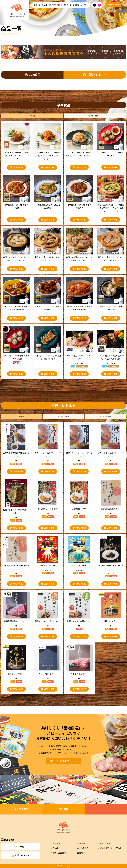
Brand (44, 5)
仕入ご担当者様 (54, 5)
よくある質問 (75, 5)
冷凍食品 (32, 74)
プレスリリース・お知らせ (111, 848)
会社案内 (84, 5)
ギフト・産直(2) (105, 416)
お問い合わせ (115, 5)
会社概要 (63, 809)
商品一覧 (37, 5)
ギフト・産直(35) (95, 116)
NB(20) (32, 116)
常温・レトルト (95, 74)
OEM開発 (65, 5)
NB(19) (22, 416)
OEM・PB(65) (64, 416)
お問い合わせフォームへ (66, 761)
